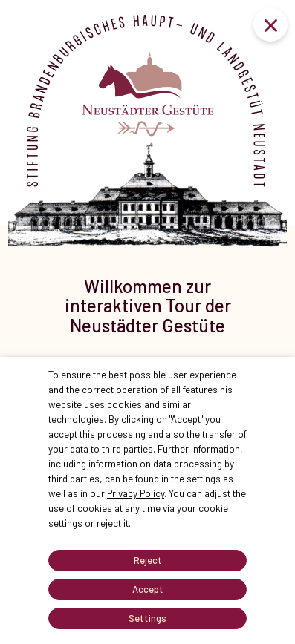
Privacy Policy (136, 493)
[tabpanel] (147, 292)
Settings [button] (147, 618)
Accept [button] (148, 589)
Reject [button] (148, 560)
